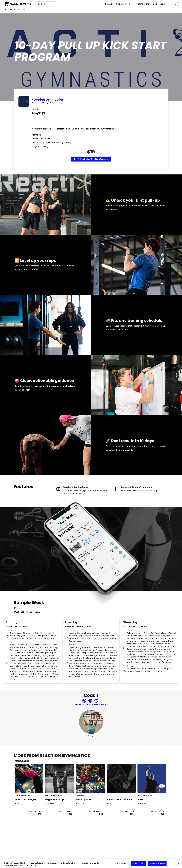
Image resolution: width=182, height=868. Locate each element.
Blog (155, 4)
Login (164, 4)
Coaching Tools (124, 4)
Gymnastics (27, 9)
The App (108, 4)
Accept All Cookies (157, 863)
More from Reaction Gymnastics (91, 704)
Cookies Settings (121, 863)
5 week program (127, 811)
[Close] (178, 864)
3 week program (96, 811)
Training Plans (142, 4)
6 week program (35, 811)
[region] (91, 864)
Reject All (139, 863)
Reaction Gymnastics (48, 100)
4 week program (65, 811)
